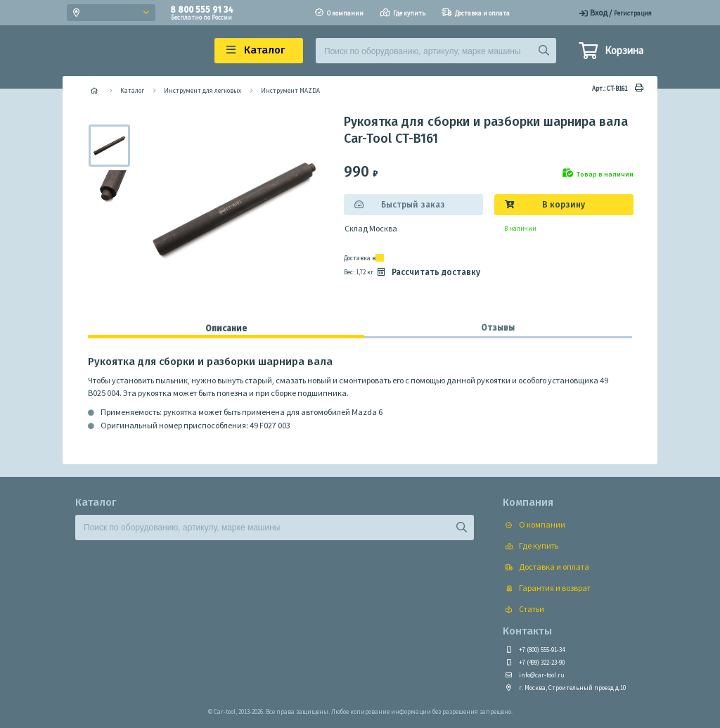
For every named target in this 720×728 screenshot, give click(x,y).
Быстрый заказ (413, 205)
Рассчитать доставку (427, 272)
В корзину (564, 205)
